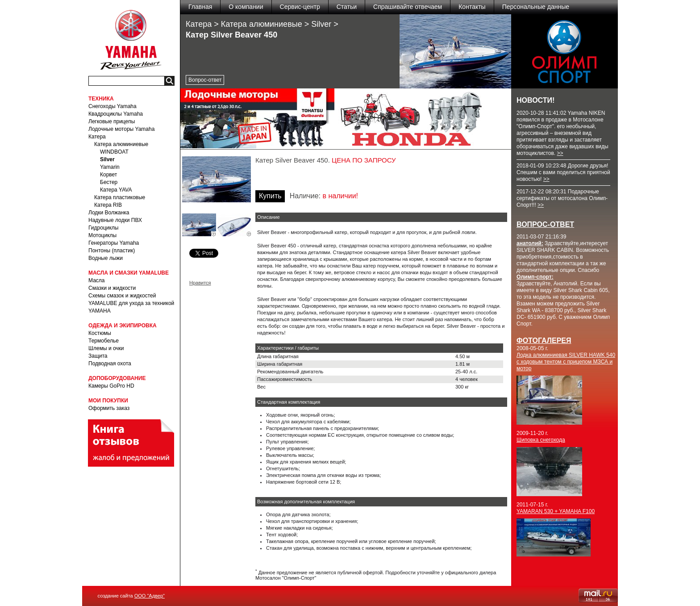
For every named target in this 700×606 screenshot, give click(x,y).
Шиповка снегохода (541, 440)
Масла (96, 280)
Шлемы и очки (106, 348)
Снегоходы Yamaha (112, 106)
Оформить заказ (109, 408)
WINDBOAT (114, 152)
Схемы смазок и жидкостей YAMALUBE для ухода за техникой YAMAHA (131, 303)
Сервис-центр (300, 7)
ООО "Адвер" (150, 596)
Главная (200, 7)
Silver (107, 159)
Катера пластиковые (120, 197)
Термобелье (104, 341)
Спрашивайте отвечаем (408, 7)
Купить (270, 196)
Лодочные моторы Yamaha (121, 129)
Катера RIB (108, 205)
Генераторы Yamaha (114, 243)
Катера (97, 137)
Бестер (109, 182)
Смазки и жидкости (112, 288)
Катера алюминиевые (121, 144)
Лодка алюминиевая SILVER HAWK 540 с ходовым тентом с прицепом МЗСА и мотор (566, 362)
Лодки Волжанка (109, 213)
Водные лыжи (106, 258)
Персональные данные (536, 7)
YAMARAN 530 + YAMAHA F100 (556, 511)
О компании (246, 7)
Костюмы (100, 333)
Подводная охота (110, 364)
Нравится (200, 283)
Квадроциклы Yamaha (116, 114)
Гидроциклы (103, 228)
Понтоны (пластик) (112, 251)
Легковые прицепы (112, 121)
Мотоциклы (102, 235)
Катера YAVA (116, 190)
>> (560, 153)
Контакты (472, 7)
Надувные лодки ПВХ (115, 220)
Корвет (108, 175)
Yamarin (110, 167)
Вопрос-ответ (205, 80)
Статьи (347, 7)
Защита (98, 356)
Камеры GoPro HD (111, 386)
